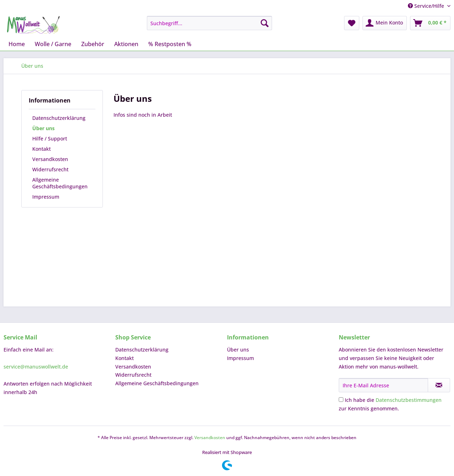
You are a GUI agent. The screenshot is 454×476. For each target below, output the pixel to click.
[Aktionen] (126, 44)
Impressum (46, 197)
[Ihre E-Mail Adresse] (383, 385)
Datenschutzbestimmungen (409, 400)
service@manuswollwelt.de (36, 367)
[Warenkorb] (430, 23)
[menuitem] (209, 23)
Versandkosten (50, 159)
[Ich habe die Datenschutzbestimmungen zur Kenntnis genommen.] (341, 400)
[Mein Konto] (385, 23)
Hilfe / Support (50, 139)
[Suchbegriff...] (209, 23)
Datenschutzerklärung (59, 118)
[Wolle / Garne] (53, 44)
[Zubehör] (93, 44)
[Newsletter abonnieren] (439, 385)
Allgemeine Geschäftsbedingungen (60, 183)
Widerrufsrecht (50, 169)
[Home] (17, 44)
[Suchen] (265, 23)
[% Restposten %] (170, 44)
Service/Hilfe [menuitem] (427, 6)
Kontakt (41, 149)
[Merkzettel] (352, 23)
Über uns (43, 128)
